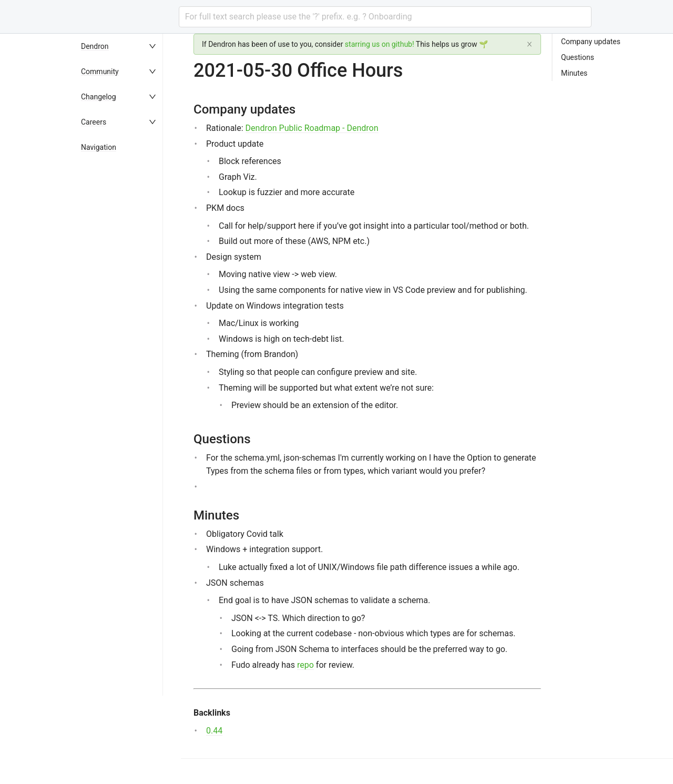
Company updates (591, 42)
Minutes (574, 73)
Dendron (95, 46)
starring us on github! (380, 44)
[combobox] (385, 17)
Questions (578, 57)
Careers (94, 122)
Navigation (99, 147)
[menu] (128, 409)
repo (305, 665)
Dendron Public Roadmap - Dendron (312, 128)
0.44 (214, 731)
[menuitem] (128, 46)
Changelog (99, 97)
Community (100, 72)
